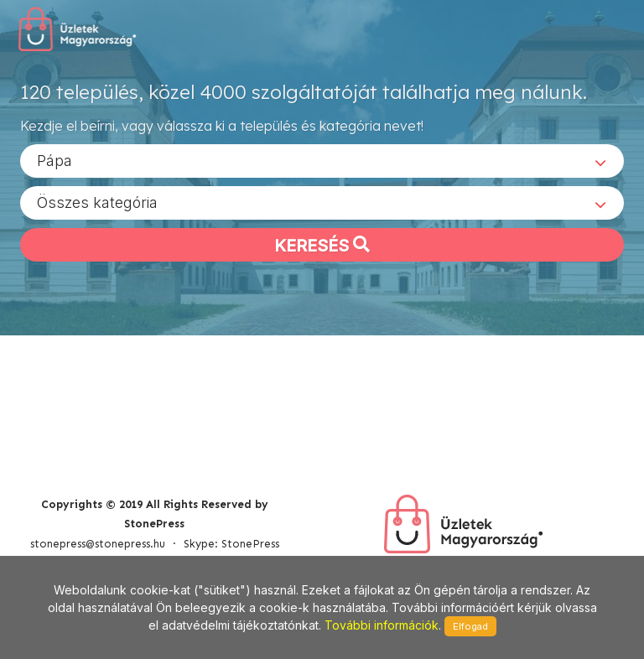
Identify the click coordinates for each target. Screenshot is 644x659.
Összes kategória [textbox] (97, 202)
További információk (382, 625)
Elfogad (470, 626)
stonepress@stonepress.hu (98, 544)
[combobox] (322, 160)
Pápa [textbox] (55, 160)
